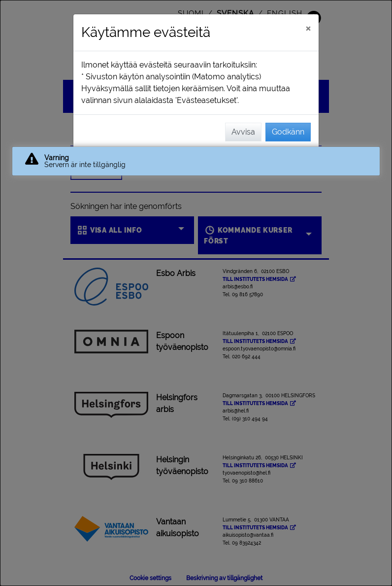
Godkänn (288, 132)
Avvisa (243, 132)
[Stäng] (308, 28)
